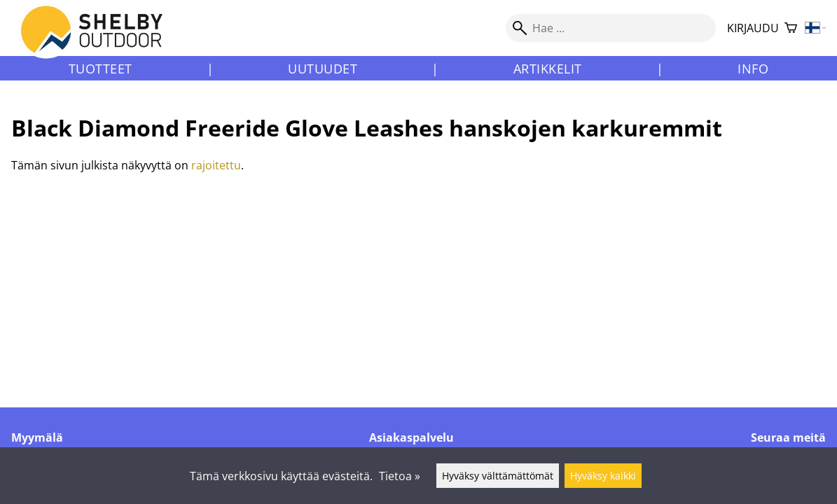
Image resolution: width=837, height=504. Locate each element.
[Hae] (611, 28)
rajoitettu (216, 165)
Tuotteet (101, 69)
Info (753, 69)
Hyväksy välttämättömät (498, 476)
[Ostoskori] (791, 28)
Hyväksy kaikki (603, 476)
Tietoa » (400, 476)
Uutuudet (323, 69)
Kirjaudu (753, 28)
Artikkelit (548, 69)
